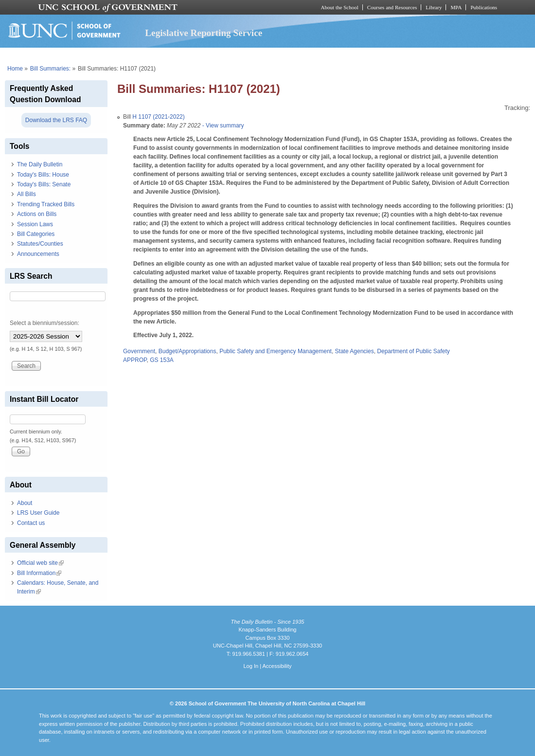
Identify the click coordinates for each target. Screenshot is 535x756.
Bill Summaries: (50, 69)
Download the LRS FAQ (56, 120)
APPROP (135, 360)
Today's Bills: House (43, 175)
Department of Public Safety (413, 351)
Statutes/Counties (40, 244)
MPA (456, 7)
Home (15, 69)
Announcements (38, 254)
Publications (484, 7)
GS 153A (162, 360)
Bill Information (39, 573)
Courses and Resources (392, 7)
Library (434, 7)
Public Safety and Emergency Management (276, 351)
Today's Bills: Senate (44, 184)
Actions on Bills (37, 214)
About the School (340, 7)
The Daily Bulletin (40, 164)
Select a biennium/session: (45, 323)
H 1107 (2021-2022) (158, 117)
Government (139, 351)
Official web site (40, 563)
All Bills (27, 194)
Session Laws (35, 224)
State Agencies (355, 351)
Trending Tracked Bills (46, 204)
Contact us (31, 523)
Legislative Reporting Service (204, 33)
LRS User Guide (38, 513)
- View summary (222, 126)
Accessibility (277, 666)
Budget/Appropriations (187, 351)
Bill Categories (36, 234)
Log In (251, 666)
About (25, 503)
